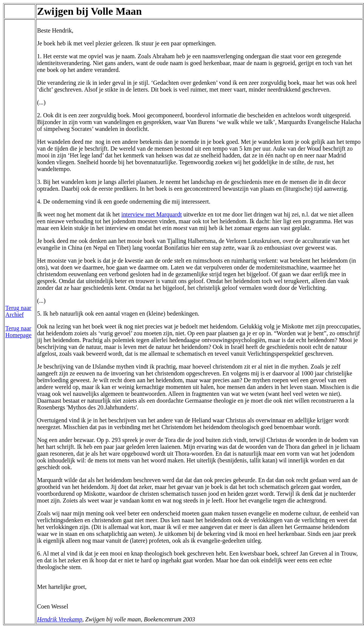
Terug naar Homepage (18, 332)
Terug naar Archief (18, 311)
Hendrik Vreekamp (60, 619)
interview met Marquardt (152, 214)
